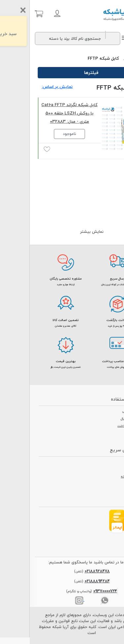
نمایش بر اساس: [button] (27, 87)
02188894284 (67, 581)
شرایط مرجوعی (103, 411)
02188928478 (67, 571)
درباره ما (107, 462)
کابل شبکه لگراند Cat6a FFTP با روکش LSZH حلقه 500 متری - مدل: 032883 (40, 113)
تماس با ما (105, 469)
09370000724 (75, 591)
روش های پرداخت (100, 426)
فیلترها (62, 73)
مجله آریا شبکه (102, 477)
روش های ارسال (102, 419)
